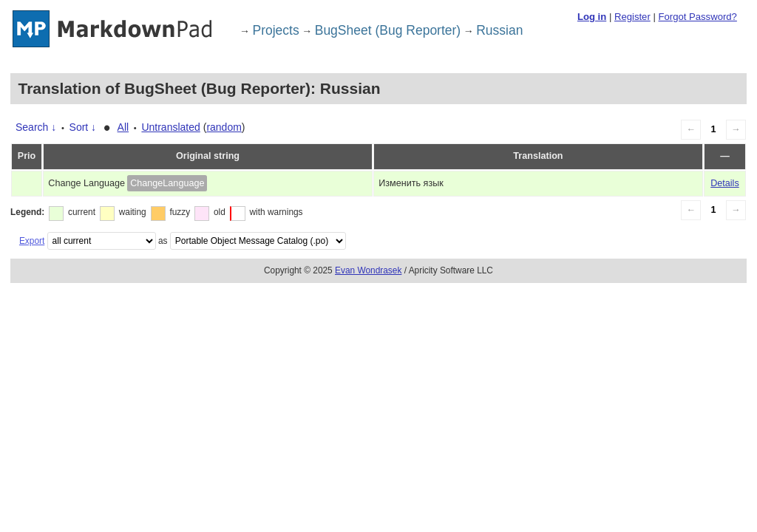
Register (632, 17)
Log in (592, 17)
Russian (499, 30)
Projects (276, 30)
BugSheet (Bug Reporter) (388, 30)
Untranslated (170, 127)
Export (32, 241)
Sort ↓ (83, 127)
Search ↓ (36, 127)
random (224, 127)
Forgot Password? (697, 17)
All (123, 127)
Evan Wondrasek (368, 270)
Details (725, 183)
